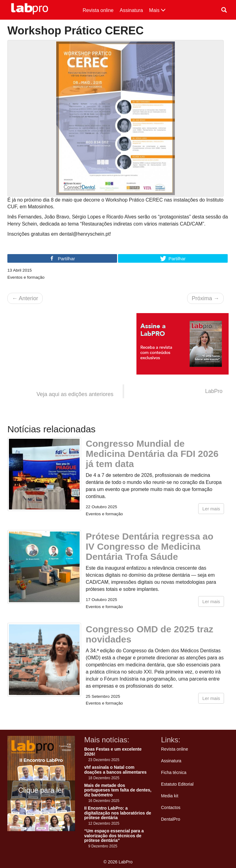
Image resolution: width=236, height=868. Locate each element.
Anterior (25, 298)
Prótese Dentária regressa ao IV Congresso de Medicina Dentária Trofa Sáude (149, 546)
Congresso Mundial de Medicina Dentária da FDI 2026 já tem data (152, 454)
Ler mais (211, 509)
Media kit (170, 796)
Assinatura (132, 10)
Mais (157, 10)
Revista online (98, 10)
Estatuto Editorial (177, 784)
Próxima (205, 298)
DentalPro (171, 819)
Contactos (171, 807)
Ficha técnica (174, 772)
